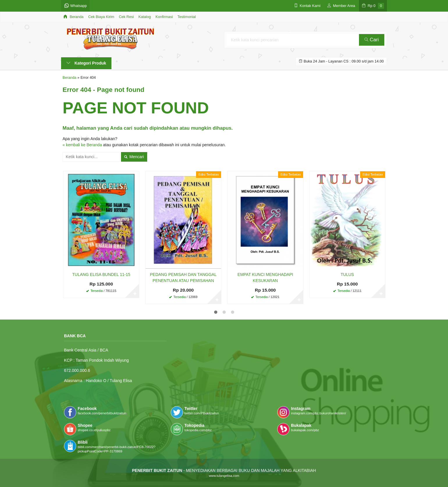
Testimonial (187, 17)
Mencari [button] (134, 157)
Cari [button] (371, 40)
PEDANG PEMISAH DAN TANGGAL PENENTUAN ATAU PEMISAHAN (183, 278)
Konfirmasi (164, 17)
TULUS (347, 274)
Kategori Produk (86, 63)
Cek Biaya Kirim (101, 17)
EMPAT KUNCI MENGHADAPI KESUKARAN (265, 278)
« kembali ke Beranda (82, 145)
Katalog (145, 17)
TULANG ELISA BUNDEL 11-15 (101, 274)
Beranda (73, 17)
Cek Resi (126, 17)
